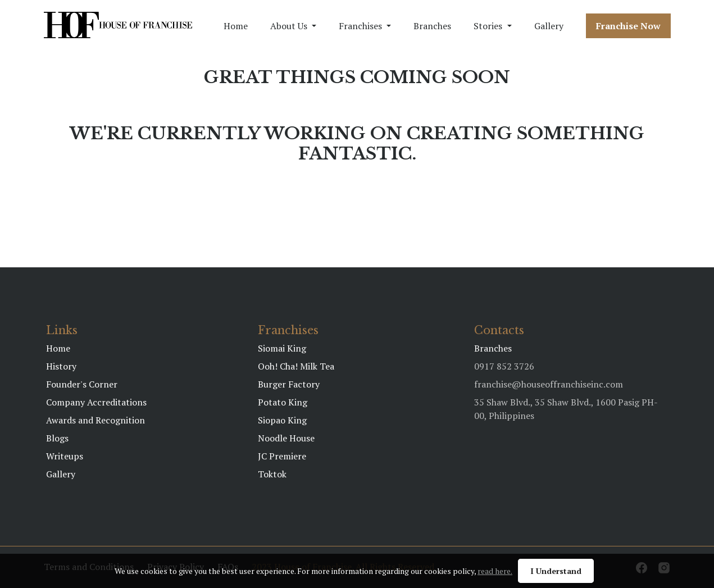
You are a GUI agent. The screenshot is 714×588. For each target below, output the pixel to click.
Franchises (360, 26)
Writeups (65, 456)
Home (236, 26)
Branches (432, 26)
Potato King (283, 402)
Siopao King (282, 420)
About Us (289, 26)
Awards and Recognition (95, 420)
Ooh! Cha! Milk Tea (296, 366)
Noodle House (286, 438)
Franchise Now (628, 26)
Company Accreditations (96, 402)
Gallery (549, 26)
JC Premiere (282, 456)
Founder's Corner (82, 384)
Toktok (272, 474)
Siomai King (282, 348)
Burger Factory (289, 384)
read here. (495, 571)
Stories (488, 26)
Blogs (57, 438)
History (61, 366)
